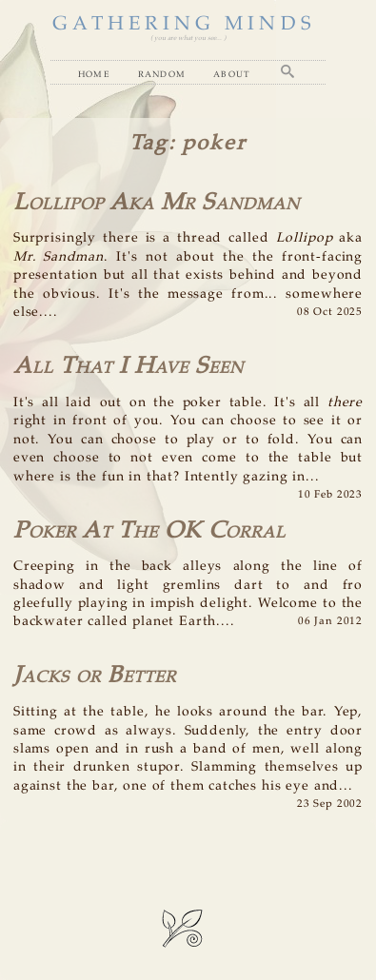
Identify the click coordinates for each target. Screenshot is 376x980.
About (232, 74)
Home (94, 74)
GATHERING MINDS (184, 24)
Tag (149, 144)
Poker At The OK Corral (149, 531)
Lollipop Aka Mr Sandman (157, 203)
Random (162, 74)
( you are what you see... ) (188, 38)
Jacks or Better (95, 676)
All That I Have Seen (129, 367)
